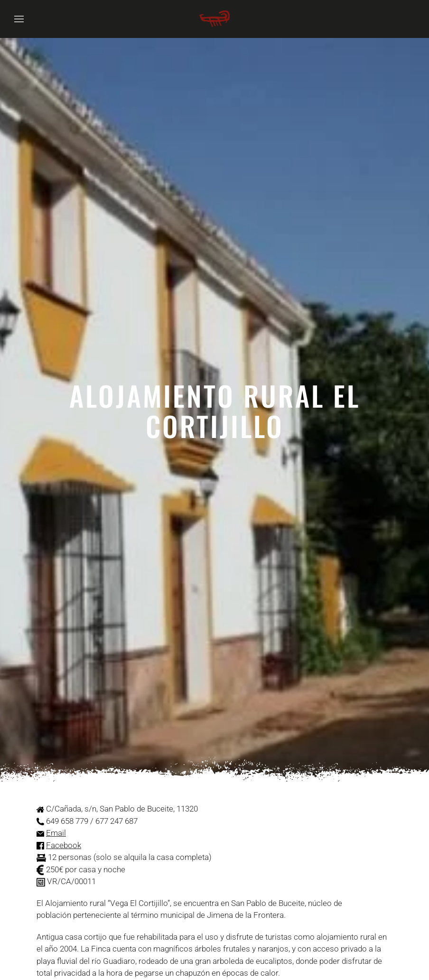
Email (56, 833)
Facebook (64, 845)
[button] (19, 19)
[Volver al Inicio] (214, 19)
